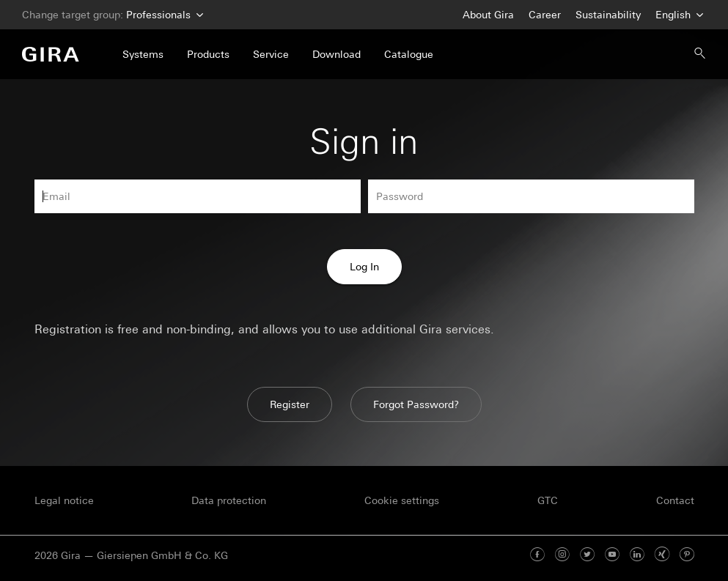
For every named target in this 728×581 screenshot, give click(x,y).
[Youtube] (612, 555)
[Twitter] (587, 555)
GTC (548, 500)
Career (545, 15)
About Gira (488, 15)
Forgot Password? (416, 404)
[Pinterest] (687, 555)
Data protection (229, 500)
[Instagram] (562, 555)
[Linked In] (637, 555)
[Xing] (662, 555)
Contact (675, 500)
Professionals (163, 15)
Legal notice (64, 500)
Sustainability (608, 15)
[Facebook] (537, 555)
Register (290, 404)
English (678, 15)
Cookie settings (402, 500)
